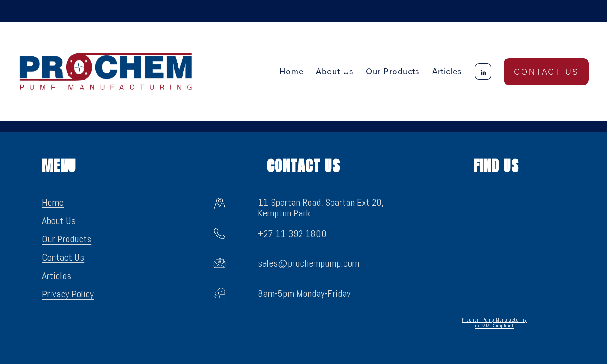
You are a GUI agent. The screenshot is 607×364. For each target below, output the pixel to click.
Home (291, 71)
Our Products (67, 239)
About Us (335, 71)
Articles (447, 71)
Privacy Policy (68, 294)
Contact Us (547, 72)
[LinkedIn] (483, 72)
